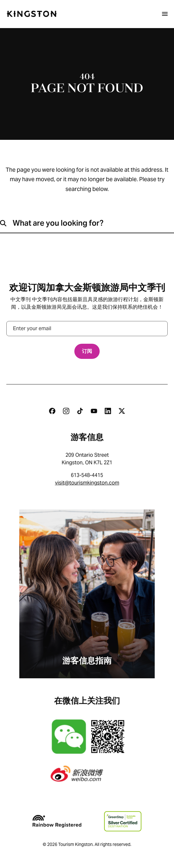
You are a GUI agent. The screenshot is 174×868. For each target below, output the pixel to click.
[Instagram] (66, 411)
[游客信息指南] (87, 594)
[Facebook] (52, 411)
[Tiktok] (80, 411)
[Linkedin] (108, 411)
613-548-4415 (87, 475)
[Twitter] (122, 411)
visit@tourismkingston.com (87, 483)
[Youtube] (94, 411)
